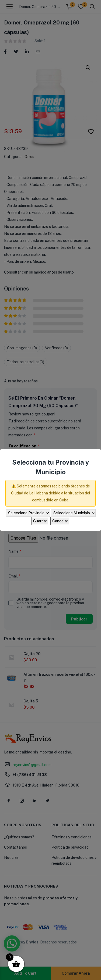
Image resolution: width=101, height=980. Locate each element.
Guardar (40, 521)
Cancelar (60, 521)
